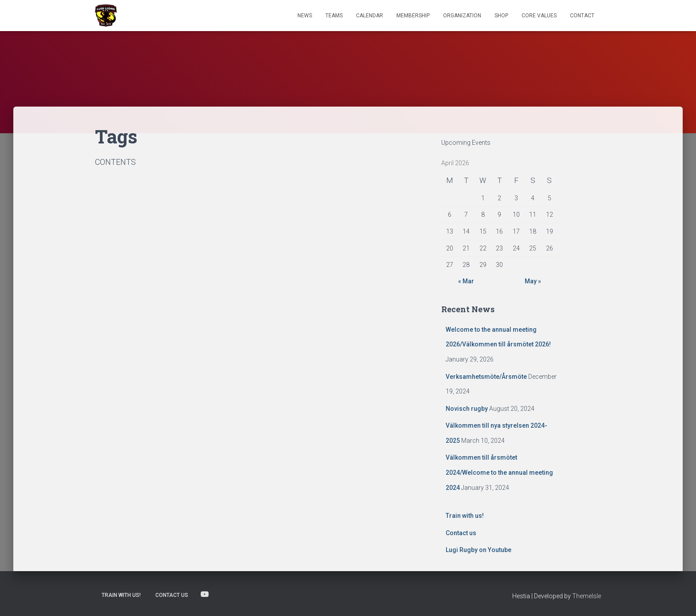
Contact (582, 16)
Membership (413, 16)
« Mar (466, 281)
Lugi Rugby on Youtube (478, 550)
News (305, 16)
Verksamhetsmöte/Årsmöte (486, 377)
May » (533, 281)
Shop (501, 16)
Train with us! (465, 516)
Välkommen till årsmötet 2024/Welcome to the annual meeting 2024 (499, 472)
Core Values (539, 16)
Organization (462, 16)
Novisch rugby (467, 409)
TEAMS (334, 16)
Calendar (370, 16)
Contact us (461, 533)
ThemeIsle (587, 596)
